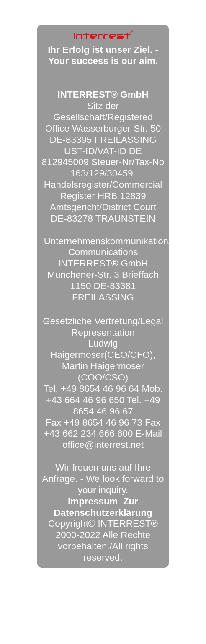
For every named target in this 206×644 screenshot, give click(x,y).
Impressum (93, 501)
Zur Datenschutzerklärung (103, 507)
